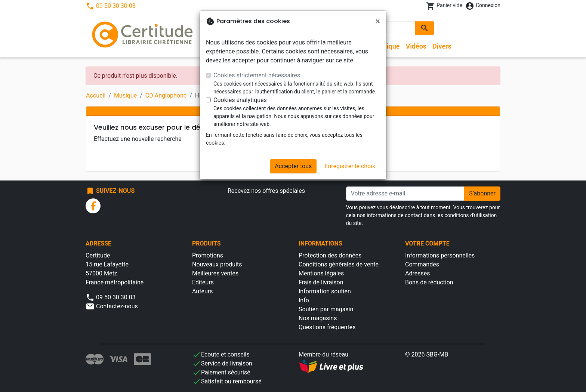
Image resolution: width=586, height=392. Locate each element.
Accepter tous (293, 166)
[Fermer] (378, 21)
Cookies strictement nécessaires (257, 75)
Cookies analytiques (240, 100)
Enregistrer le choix (350, 166)
